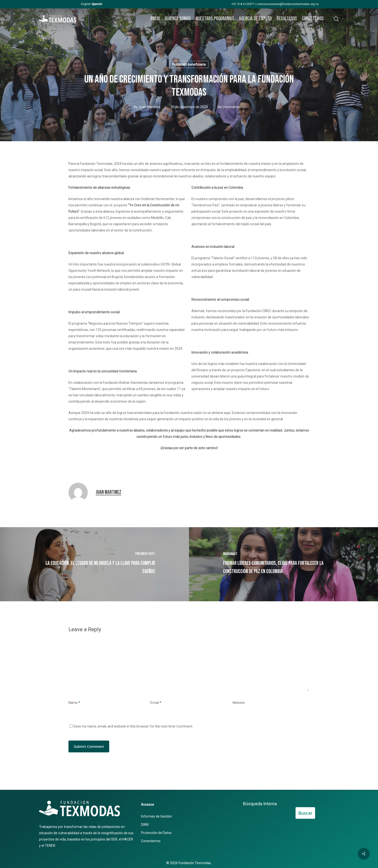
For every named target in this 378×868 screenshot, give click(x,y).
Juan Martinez (149, 107)
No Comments (229, 107)
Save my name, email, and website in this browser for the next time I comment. (133, 726)
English (86, 4)
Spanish (97, 4)
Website (239, 703)
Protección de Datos (156, 833)
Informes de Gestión (156, 816)
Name (74, 703)
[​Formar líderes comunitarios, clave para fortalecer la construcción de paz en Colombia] (283, 564)
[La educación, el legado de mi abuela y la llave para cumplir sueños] (94, 564)
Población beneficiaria (189, 64)
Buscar (305, 813)
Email (156, 703)
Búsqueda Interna (260, 804)
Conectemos (151, 841)
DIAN (145, 825)
